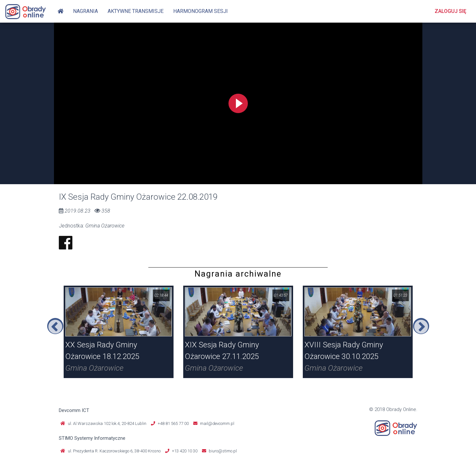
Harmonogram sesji (201, 11)
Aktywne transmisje (136, 11)
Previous (55, 326)
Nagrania (85, 11)
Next (421, 326)
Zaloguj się (450, 11)
